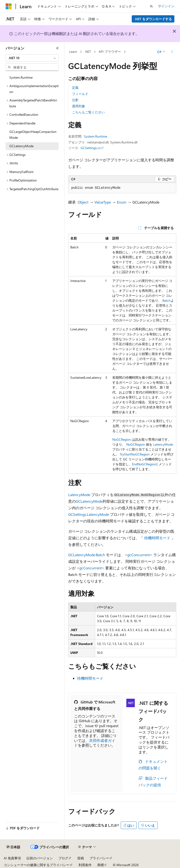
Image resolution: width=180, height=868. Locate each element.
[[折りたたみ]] (57, 48)
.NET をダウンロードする (153, 19)
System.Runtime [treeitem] (21, 77)
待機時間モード (157, 538)
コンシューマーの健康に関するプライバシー (37, 865)
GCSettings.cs (91, 148)
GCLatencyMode (89, 501)
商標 (101, 865)
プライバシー (99, 858)
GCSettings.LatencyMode (89, 514)
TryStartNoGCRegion (135, 454)
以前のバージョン (40, 858)
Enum (122, 202)
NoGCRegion (122, 439)
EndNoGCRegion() (145, 464)
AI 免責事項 (12, 858)
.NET (88, 52)
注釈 (75, 100)
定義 (75, 87)
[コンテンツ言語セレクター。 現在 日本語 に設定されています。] (13, 847)
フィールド (80, 94)
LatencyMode (163, 444)
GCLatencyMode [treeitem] (21, 146)
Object (83, 202)
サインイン (166, 6)
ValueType (103, 202)
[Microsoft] (9, 6)
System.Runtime (96, 136)
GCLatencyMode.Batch (87, 555)
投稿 (81, 858)
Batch (167, 300)
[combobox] (32, 58)
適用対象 (79, 106)
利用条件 (85, 865)
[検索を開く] (151, 6)
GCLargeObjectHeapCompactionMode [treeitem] (33, 135)
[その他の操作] (172, 52)
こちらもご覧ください (88, 112)
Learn (73, 52)
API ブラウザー (110, 52)
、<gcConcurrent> (137, 555)
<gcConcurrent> (90, 568)
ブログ (63, 858)
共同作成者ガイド (95, 743)
